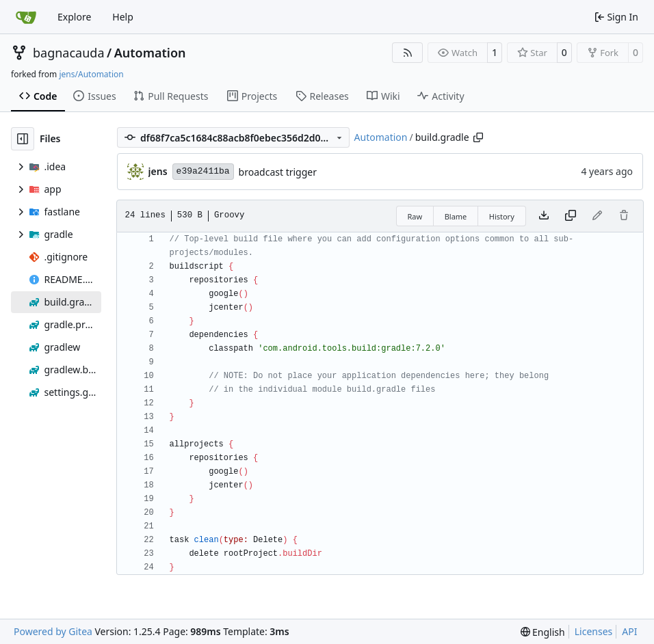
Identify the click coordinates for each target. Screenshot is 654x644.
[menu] (543, 632)
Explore (74, 17)
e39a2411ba (203, 171)
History (502, 216)
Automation (150, 53)
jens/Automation (91, 74)
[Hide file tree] (23, 139)
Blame (456, 216)
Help (123, 17)
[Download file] (544, 216)
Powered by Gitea (53, 631)
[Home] (26, 17)
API (629, 631)
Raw (415, 216)
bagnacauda (69, 53)
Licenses (594, 631)
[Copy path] (478, 137)
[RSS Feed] (408, 53)
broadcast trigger (278, 172)
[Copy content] (571, 216)
